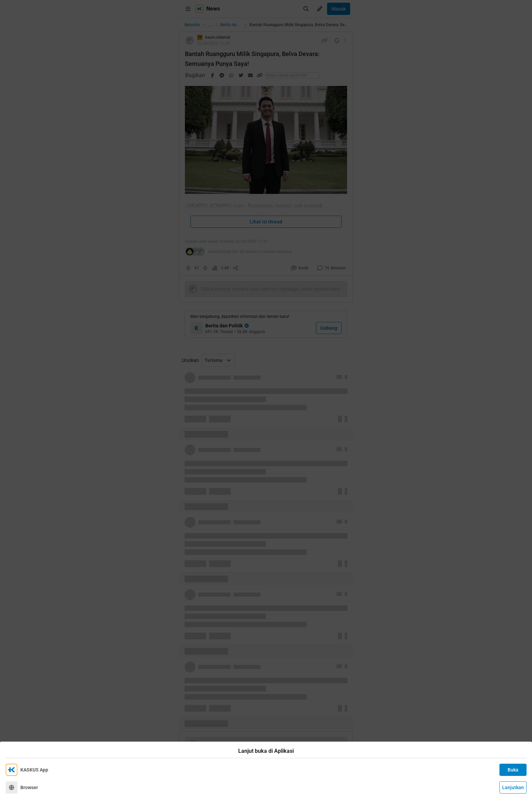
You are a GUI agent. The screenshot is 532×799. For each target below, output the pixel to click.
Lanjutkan (513, 787)
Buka (513, 770)
